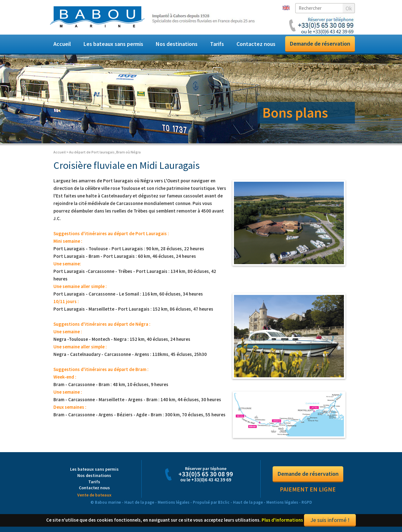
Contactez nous (256, 44)
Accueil (62, 44)
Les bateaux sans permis (113, 44)
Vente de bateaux (94, 497)
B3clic (224, 504)
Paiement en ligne (308, 491)
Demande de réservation (320, 44)
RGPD (307, 504)
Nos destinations (177, 44)
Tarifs (217, 44)
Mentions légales (174, 504)
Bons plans (295, 113)
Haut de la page (139, 504)
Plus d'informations (282, 522)
